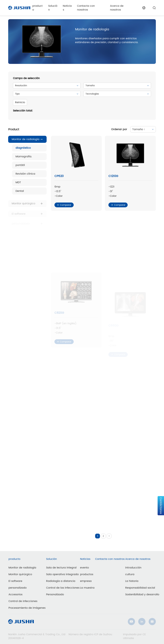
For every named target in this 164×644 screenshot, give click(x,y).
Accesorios (15, 594)
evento (84, 568)
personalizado (18, 588)
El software (15, 581)
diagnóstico (23, 148)
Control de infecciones (23, 601)
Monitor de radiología (26, 139)
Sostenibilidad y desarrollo (142, 594)
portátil (20, 165)
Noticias (67, 8)
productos (87, 574)
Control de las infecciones (63, 588)
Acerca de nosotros (117, 8)
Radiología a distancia (61, 581)
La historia (132, 581)
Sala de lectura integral (61, 568)
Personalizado (55, 594)
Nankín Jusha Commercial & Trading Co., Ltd (37, 634)
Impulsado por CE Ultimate (134, 636)
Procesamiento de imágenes (27, 608)
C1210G (113, 178)
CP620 (59, 176)
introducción (133, 568)
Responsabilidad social (140, 588)
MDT (18, 183)
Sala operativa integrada (62, 574)
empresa (86, 581)
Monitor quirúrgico (23, 206)
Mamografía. (24, 157)
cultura (130, 574)
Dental (20, 191)
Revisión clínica (25, 174)
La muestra (87, 588)
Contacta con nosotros (86, 8)
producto (37, 8)
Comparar (64, 205)
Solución (53, 8)
